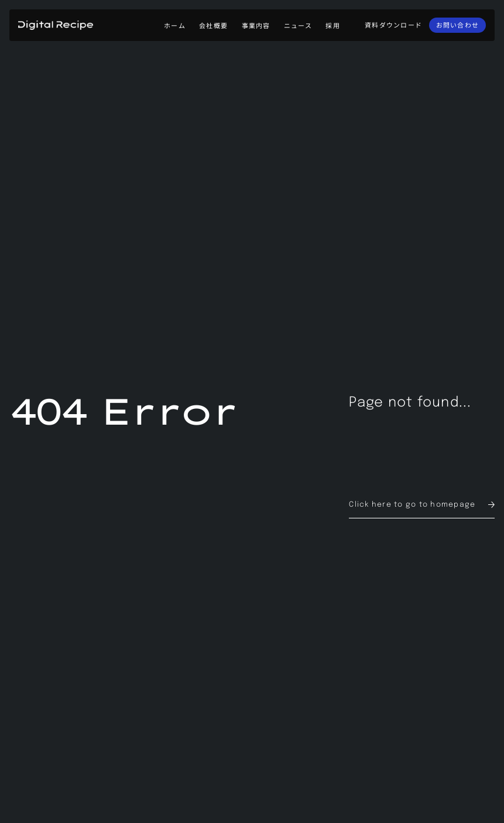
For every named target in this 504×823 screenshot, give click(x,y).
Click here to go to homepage (412, 505)
